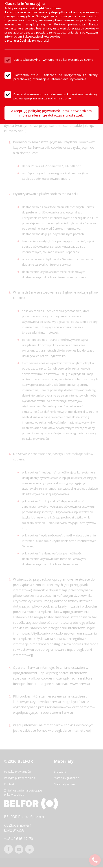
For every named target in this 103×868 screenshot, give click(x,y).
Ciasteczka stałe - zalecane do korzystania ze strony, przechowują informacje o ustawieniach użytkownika (56, 77)
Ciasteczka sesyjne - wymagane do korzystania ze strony (53, 60)
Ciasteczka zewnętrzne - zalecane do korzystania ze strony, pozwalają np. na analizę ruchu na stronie (56, 96)
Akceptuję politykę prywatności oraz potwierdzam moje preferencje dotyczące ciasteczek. (51, 113)
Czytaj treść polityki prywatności (27, 40)
